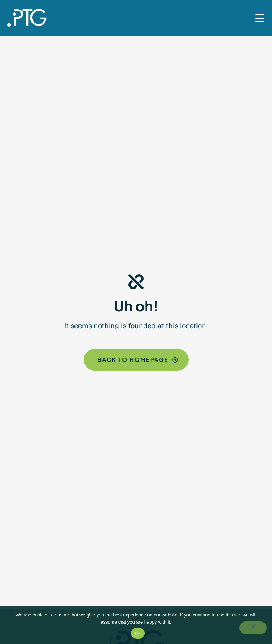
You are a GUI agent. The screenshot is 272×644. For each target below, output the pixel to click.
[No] (253, 628)
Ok (138, 633)
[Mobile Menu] (259, 19)
